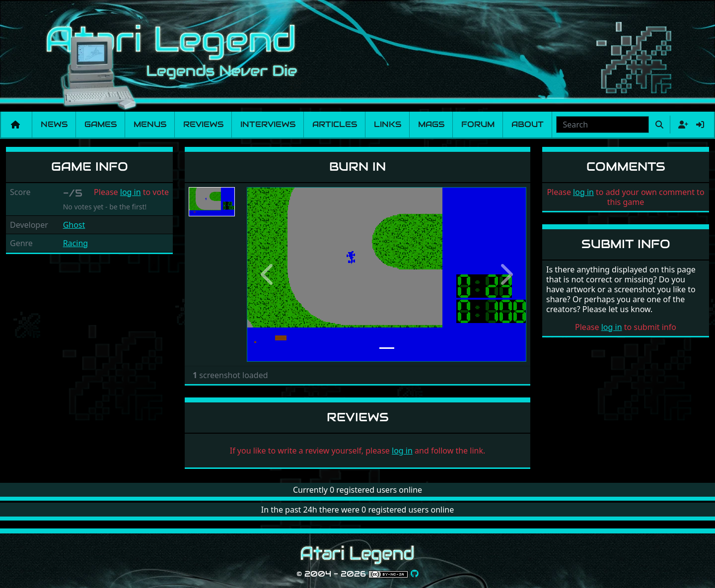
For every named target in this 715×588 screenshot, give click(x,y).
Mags (431, 124)
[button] (268, 274)
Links (388, 124)
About (528, 124)
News (54, 124)
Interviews (268, 124)
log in (131, 192)
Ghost (74, 225)
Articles (335, 124)
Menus (150, 124)
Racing (75, 243)
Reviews (203, 124)
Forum (478, 124)
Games (101, 124)
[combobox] (603, 125)
